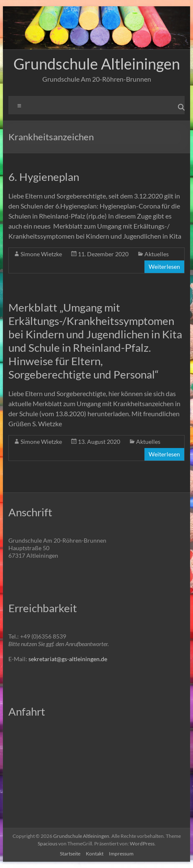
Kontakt (95, 854)
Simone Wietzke (41, 254)
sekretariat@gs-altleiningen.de (68, 659)
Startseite (70, 854)
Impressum (121, 854)
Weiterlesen (164, 267)
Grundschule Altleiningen (97, 64)
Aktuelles (157, 254)
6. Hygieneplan (44, 177)
